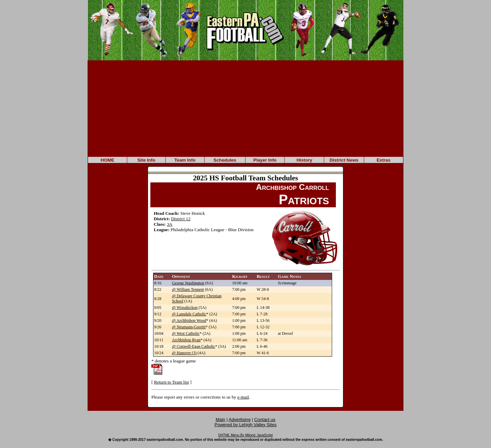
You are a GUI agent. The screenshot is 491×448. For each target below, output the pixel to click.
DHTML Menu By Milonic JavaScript (245, 435)
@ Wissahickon (185, 308)
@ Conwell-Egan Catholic (194, 346)
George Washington (188, 283)
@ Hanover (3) (184, 353)
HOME (107, 160)
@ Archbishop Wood (189, 320)
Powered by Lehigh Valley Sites (245, 425)
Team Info (185, 160)
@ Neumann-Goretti (189, 327)
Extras (383, 160)
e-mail (243, 397)
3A (169, 224)
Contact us (265, 420)
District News (344, 160)
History (304, 160)
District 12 (181, 219)
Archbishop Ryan (186, 340)
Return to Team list (172, 382)
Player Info (265, 160)
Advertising (240, 420)
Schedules (225, 160)
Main (220, 420)
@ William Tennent (188, 289)
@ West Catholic (186, 333)
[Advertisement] (245, 108)
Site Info (146, 160)
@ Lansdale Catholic (189, 314)
